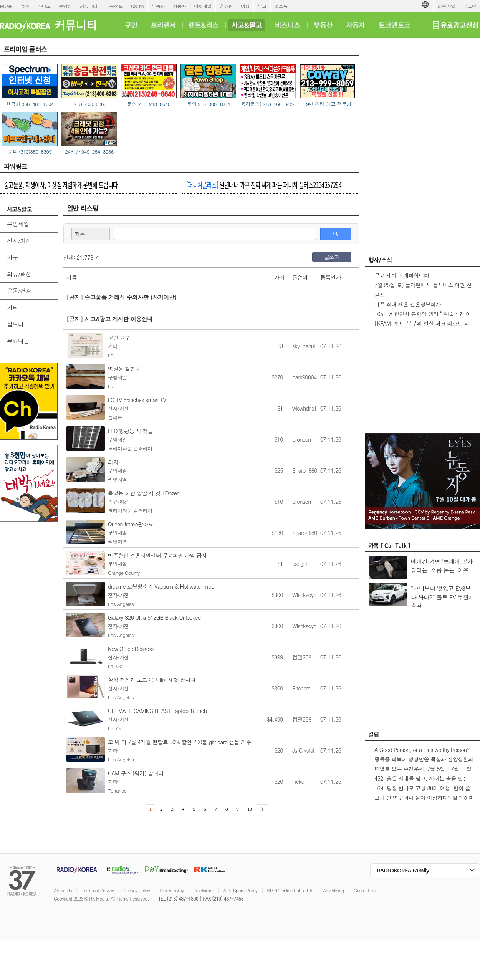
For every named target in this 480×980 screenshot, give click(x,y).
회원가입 (446, 6)
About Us (63, 890)
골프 (380, 295)
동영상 (65, 6)
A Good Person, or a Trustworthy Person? (422, 750)
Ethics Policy (172, 890)
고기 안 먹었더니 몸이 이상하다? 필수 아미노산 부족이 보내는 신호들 (424, 801)
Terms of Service (98, 890)
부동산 (158, 6)
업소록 (281, 6)
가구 (12, 257)
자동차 (179, 6)
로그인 (470, 6)
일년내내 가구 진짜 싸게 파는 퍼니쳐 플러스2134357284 (264, 185)
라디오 (44, 6)
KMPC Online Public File (290, 890)
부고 (262, 6)
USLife (137, 6)
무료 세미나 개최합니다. (403, 275)
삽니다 (15, 324)
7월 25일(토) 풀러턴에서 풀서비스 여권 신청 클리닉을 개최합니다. (423, 289)
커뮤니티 (89, 6)
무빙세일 (18, 224)
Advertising (333, 890)
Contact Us (365, 890)
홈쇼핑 (226, 6)
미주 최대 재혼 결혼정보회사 (408, 304)
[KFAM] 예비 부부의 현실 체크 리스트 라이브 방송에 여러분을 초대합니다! (422, 327)
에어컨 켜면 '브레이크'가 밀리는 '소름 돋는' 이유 (442, 566)
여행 (245, 6)
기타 (12, 307)
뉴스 (25, 6)
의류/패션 (19, 274)
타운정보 (114, 6)
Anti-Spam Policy (241, 890)
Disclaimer (204, 890)
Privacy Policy (137, 890)
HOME (6, 6)
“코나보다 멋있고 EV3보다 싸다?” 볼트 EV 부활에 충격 (443, 597)
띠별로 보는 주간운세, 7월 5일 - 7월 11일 (423, 769)
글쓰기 (332, 257)
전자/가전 (19, 241)
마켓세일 (203, 6)
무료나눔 (18, 341)
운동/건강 (19, 291)
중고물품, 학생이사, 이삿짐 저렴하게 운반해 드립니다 (61, 185)
